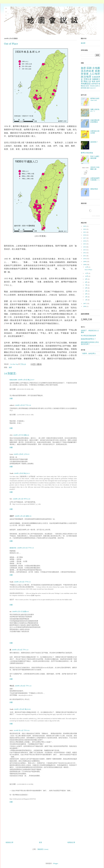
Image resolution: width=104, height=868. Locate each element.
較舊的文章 (71, 842)
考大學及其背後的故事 (88, 336)
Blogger (56, 863)
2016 (85, 241)
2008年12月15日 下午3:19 (25, 548)
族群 (10, 367)
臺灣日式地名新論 (87, 153)
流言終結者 (87, 71)
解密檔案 (84, 88)
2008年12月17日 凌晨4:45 (21, 612)
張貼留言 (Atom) (43, 849)
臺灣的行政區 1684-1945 (95, 99)
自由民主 (97, 86)
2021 (85, 232)
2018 (85, 235)
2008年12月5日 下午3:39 (23, 405)
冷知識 (92, 86)
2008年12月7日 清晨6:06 (21, 435)
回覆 (11, 398)
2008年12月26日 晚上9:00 (22, 709)
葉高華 (83, 43)
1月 (86, 300)
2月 (86, 297)
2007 (85, 303)
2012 (85, 253)
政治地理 (86, 77)
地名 (94, 81)
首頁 (40, 842)
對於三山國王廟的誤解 (95, 157)
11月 (87, 273)
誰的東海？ (94, 142)
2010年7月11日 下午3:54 (21, 730)
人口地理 (95, 74)
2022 (85, 229)
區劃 (89, 68)
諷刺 (88, 88)
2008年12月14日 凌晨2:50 (23, 516)
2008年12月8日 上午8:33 (21, 454)
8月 (86, 282)
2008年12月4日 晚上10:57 (26, 380)
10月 (87, 276)
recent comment (96, 216)
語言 (88, 86)
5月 (86, 291)
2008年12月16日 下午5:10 (22, 582)
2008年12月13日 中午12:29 (21, 499)
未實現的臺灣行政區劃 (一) (95, 179)
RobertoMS (13, 380)
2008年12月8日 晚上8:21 (22, 473)
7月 (86, 285)
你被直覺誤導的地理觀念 (95, 121)
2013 (85, 250)
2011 (85, 256)
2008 (85, 264)
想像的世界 (93, 88)
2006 (85, 306)
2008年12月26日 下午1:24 (23, 686)
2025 (85, 226)
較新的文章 (10, 842)
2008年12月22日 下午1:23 (20, 650)
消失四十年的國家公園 (95, 168)
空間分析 (88, 79)
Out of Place (88, 270)
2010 (85, 259)
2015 (85, 244)
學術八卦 (87, 81)
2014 (85, 247)
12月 (87, 267)
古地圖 (96, 68)
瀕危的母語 (94, 189)
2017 (85, 238)
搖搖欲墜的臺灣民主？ (88, 339)
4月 (86, 294)
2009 (85, 261)
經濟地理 (95, 84)
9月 (86, 279)
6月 (86, 288)
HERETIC (13, 548)
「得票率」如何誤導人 (88, 353)
